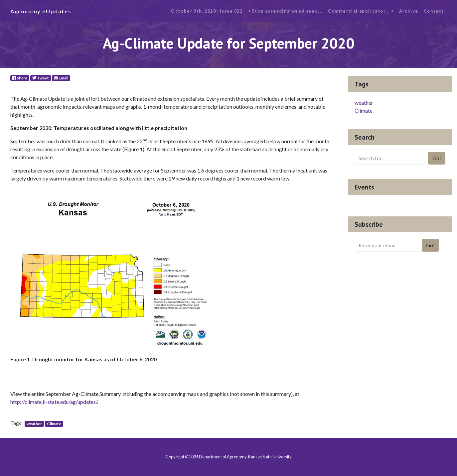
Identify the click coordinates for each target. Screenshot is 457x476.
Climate (54, 424)
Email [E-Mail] (61, 78)
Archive (409, 11)
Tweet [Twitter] (41, 78)
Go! (437, 158)
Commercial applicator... (361, 11)
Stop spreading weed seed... (285, 11)
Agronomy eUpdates (41, 11)
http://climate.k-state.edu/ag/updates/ (54, 402)
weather (34, 424)
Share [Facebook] (20, 78)
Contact (434, 11)
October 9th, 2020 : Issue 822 (207, 11)
